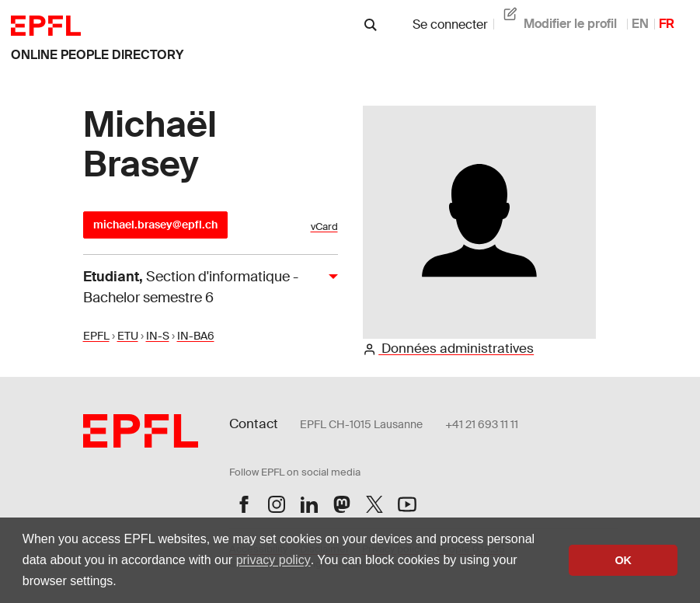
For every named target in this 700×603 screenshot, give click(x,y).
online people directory (97, 55)
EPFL (96, 336)
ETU (128, 336)
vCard (324, 227)
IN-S (158, 336)
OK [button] (623, 560)
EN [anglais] (640, 24)
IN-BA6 (196, 336)
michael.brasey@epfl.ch (155, 225)
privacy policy (273, 560)
